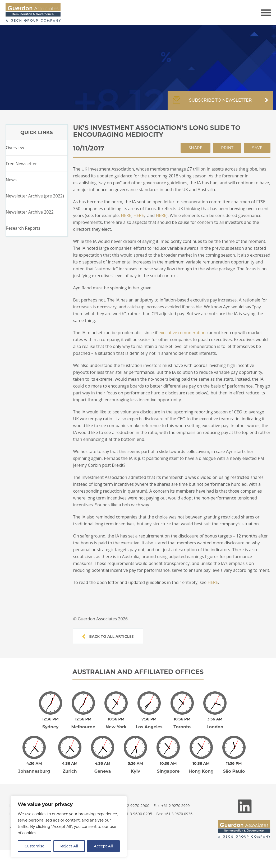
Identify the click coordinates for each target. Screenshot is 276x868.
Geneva (103, 771)
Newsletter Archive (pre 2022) (35, 196)
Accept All (103, 846)
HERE (126, 215)
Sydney (50, 727)
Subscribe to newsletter (220, 103)
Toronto (182, 727)
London (215, 727)
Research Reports (23, 228)
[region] (69, 827)
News (11, 180)
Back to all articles (108, 636)
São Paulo (234, 771)
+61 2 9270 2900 (134, 805)
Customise (34, 846)
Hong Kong (201, 771)
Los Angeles (149, 727)
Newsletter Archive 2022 (30, 212)
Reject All (69, 846)
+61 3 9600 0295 (137, 814)
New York (116, 727)
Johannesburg (34, 771)
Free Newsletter (21, 164)
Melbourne (83, 727)
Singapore (168, 771)
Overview (15, 148)
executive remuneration (182, 333)
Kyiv (135, 771)
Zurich (70, 771)
